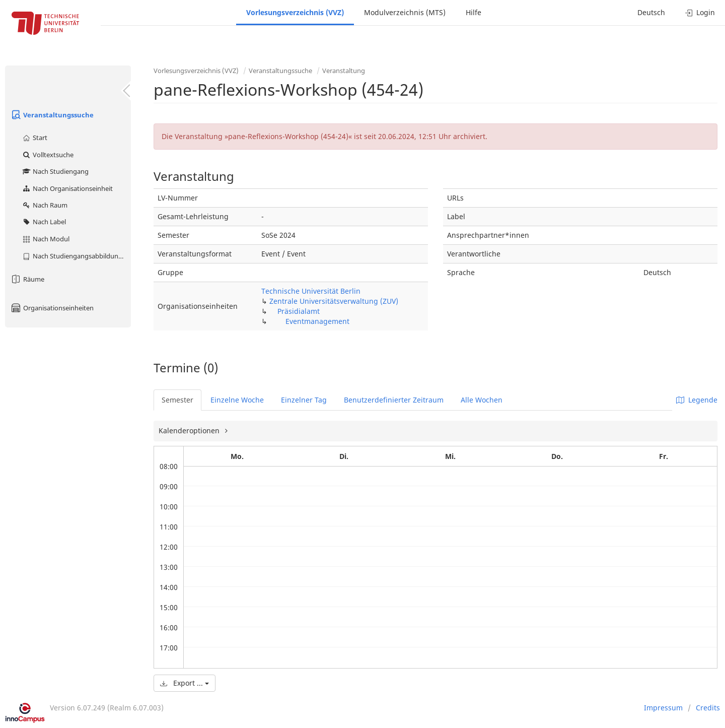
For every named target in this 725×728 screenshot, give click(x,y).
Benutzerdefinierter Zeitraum (394, 400)
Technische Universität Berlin (311, 291)
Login (700, 12)
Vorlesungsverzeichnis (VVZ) (295, 12)
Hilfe (474, 12)
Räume (27, 279)
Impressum (663, 708)
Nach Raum (45, 205)
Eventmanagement (317, 321)
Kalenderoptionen (190, 431)
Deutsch (651, 12)
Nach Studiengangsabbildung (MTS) (76, 256)
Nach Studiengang (55, 171)
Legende (697, 400)
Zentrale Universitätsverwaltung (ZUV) (334, 301)
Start (34, 138)
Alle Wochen (482, 400)
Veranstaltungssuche (52, 115)
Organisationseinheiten (52, 308)
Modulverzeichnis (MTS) (405, 12)
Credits (708, 708)
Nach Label (44, 222)
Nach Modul (46, 239)
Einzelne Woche (237, 400)
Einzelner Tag (304, 400)
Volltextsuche (48, 155)
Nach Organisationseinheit (67, 188)
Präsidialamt (299, 311)
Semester (177, 400)
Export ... (185, 683)
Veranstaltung (344, 71)
